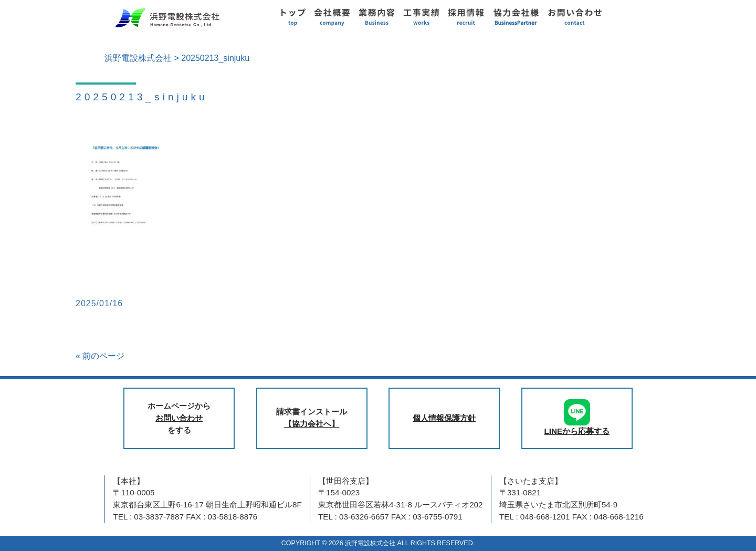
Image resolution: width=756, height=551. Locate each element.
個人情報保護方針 (444, 418)
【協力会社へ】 (312, 424)
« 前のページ (100, 356)
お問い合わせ (179, 418)
